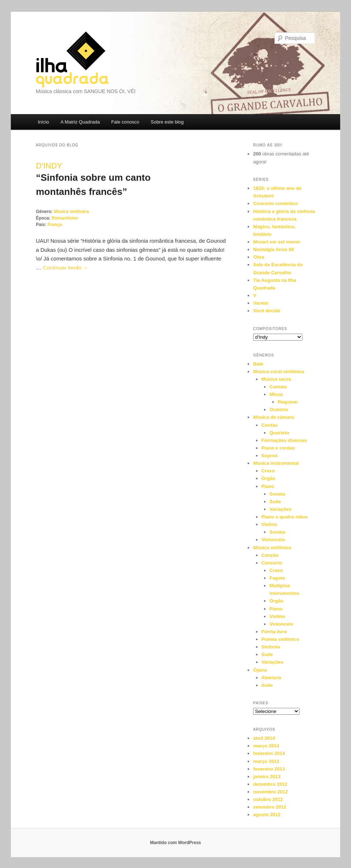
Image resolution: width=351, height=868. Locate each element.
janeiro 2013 (267, 777)
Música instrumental (276, 463)
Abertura (271, 678)
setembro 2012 (270, 807)
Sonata (277, 494)
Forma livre (274, 632)
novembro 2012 (270, 792)
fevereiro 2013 (269, 769)
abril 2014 (264, 738)
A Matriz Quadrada (80, 122)
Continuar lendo (65, 268)
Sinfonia (271, 647)
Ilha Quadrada (72, 59)
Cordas (270, 425)
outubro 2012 (268, 799)
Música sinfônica (71, 212)
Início (43, 122)
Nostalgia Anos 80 (273, 249)
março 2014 (266, 746)
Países (261, 703)
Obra (259, 257)
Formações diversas (284, 440)
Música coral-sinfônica (278, 372)
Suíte (275, 502)
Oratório (279, 410)
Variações (280, 509)
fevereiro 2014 (269, 753)
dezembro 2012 (270, 784)
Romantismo (65, 218)
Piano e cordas (278, 448)
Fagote (277, 578)
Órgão (268, 478)
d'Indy (49, 166)
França (55, 225)
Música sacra (276, 379)
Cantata (278, 387)
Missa (276, 394)
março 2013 (266, 761)
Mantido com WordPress (175, 843)
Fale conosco (125, 122)
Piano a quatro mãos (285, 517)
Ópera (260, 670)
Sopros (270, 456)
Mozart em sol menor (277, 242)
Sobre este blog (167, 122)
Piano (268, 486)
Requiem (288, 402)
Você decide (267, 311)
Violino (269, 524)
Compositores (270, 329)
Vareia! (261, 303)
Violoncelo (273, 540)
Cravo (268, 471)
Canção (270, 555)
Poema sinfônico (280, 639)
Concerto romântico (276, 203)
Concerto (272, 563)
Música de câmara (273, 417)
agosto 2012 (267, 815)
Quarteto (279, 433)
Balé (258, 364)
